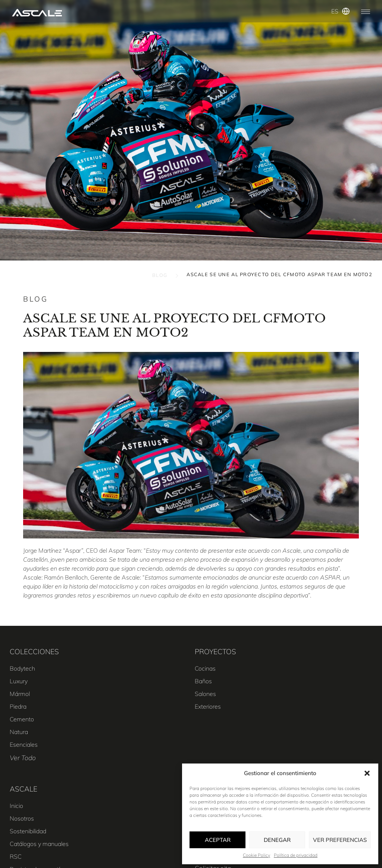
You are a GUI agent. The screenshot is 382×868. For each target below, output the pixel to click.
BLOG (160, 275)
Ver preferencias (340, 840)
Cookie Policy (256, 855)
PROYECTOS (215, 652)
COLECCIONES (34, 652)
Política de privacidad (296, 855)
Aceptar (218, 840)
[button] (367, 773)
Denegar (277, 840)
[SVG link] (37, 13)
